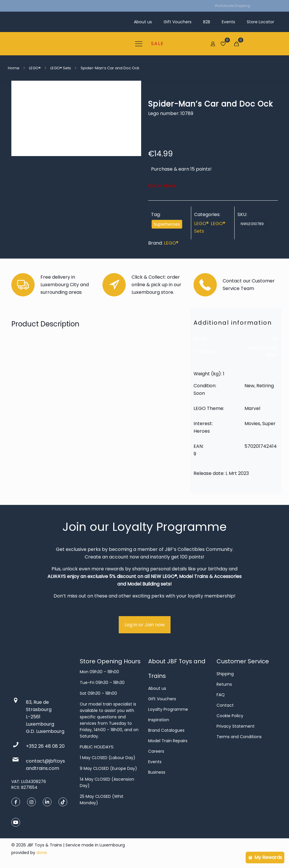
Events (155, 762)
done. (42, 853)
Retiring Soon (269, 351)
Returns (224, 684)
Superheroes (167, 224)
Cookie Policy (230, 716)
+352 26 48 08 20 (45, 746)
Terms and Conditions (239, 737)
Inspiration (159, 720)
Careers (156, 751)
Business (157, 772)
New (253, 348)
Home (14, 68)
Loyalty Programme (168, 709)
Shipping (225, 674)
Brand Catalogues (166, 730)
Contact (225, 705)
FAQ (221, 695)
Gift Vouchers (162, 699)
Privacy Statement (236, 726)
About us (157, 688)
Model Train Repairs (168, 741)
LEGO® (35, 68)
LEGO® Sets (61, 68)
